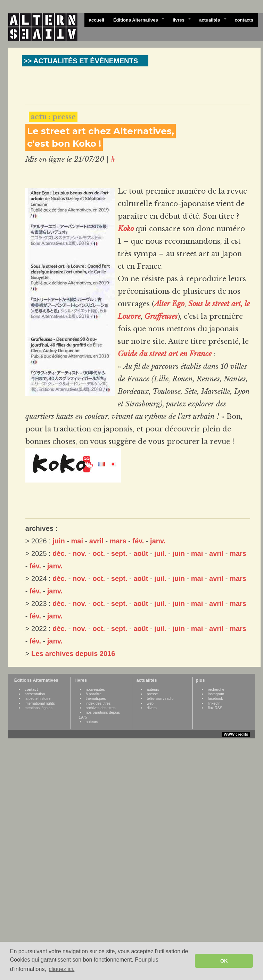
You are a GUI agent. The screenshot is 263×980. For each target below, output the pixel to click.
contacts (244, 20)
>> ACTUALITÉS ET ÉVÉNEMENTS (81, 61)
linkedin (214, 703)
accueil (97, 20)
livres (180, 19)
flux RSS (215, 708)
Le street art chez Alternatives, (101, 131)
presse (153, 694)
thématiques (96, 698)
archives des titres (101, 708)
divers (152, 708)
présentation (35, 694)
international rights (40, 703)
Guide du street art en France (165, 354)
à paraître (94, 694)
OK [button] (224, 961)
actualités (211, 19)
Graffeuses (161, 316)
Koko (126, 229)
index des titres (98, 703)
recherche (216, 689)
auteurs (92, 722)
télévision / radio (160, 698)
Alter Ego (169, 304)
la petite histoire (38, 698)
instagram (216, 694)
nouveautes (95, 689)
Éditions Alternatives (137, 19)
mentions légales (39, 708)
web (150, 703)
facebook (215, 698)
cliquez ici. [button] (61, 969)
